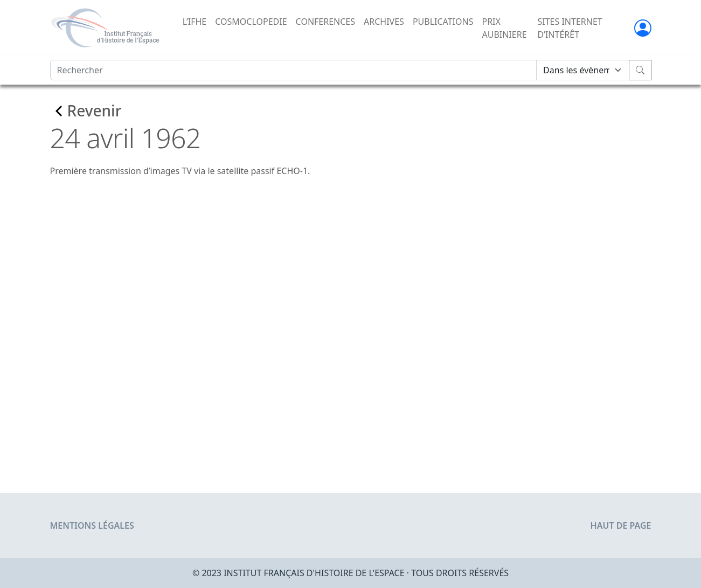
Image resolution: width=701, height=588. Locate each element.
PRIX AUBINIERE (504, 28)
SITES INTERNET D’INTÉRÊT (570, 28)
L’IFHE (195, 22)
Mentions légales (92, 525)
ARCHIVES (384, 22)
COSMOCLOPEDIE (251, 22)
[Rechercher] (294, 70)
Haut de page (621, 525)
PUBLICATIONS (443, 22)
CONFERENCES (325, 22)
